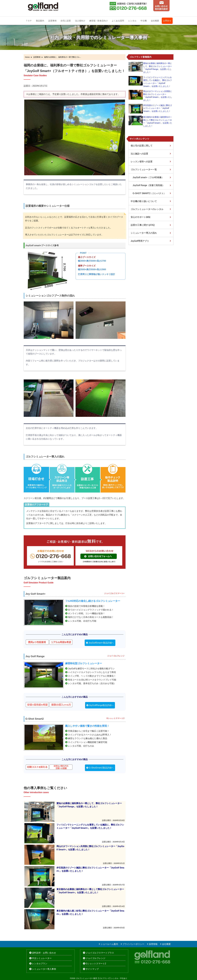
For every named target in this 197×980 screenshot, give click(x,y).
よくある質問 (118, 21)
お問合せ (167, 21)
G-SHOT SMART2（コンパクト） (149, 193)
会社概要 (155, 21)
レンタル (132, 21)
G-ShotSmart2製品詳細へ (101, 768)
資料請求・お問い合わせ (44, 953)
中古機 (144, 21)
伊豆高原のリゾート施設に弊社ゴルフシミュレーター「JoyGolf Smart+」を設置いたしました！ (158, 108)
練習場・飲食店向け (99, 21)
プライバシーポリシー (133, 944)
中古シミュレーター (42, 958)
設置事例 (52, 21)
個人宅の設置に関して (142, 146)
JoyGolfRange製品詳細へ (101, 705)
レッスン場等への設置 (142, 162)
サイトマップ (92, 969)
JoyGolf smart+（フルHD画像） (148, 177)
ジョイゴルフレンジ (95, 958)
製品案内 (40, 21)
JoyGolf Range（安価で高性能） (149, 185)
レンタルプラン (40, 964)
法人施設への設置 (139, 154)
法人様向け (80, 21)
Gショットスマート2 (96, 964)
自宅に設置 (66, 21)
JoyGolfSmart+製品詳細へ (101, 643)
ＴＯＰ (29, 21)
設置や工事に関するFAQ (143, 225)
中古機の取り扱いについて (144, 201)
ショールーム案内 (109, 944)
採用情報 (153, 944)
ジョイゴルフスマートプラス (100, 953)
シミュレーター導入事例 (44, 969)
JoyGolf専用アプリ (140, 241)
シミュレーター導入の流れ (144, 233)
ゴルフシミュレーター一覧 (144, 169)
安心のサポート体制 (141, 217)
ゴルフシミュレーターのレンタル (147, 209)
